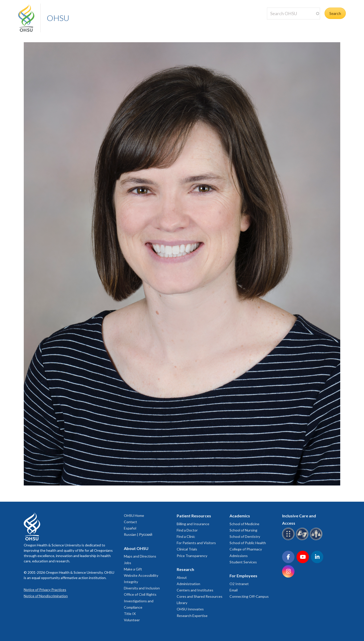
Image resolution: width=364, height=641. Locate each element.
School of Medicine (244, 524)
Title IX (130, 614)
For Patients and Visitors (196, 543)
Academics (240, 516)
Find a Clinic (186, 536)
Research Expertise (192, 616)
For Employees (243, 576)
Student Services (243, 562)
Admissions (239, 556)
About (182, 577)
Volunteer (132, 620)
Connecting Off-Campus (249, 596)
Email (234, 590)
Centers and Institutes (195, 590)
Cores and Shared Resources (200, 596)
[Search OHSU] (293, 14)
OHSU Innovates (190, 609)
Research (185, 569)
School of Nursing (243, 530)
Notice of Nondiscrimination (46, 596)
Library (182, 603)
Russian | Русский (138, 534)
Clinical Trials (187, 549)
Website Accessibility (141, 575)
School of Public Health (248, 543)
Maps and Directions (140, 556)
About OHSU (136, 548)
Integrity (131, 582)
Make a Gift (133, 569)
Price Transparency (192, 556)
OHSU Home (134, 515)
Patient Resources (194, 516)
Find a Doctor (187, 530)
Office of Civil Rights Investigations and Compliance (140, 601)
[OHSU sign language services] (303, 539)
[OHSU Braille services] (289, 539)
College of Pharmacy (246, 549)
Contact (130, 522)
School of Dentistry (245, 536)
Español (130, 528)
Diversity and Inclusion (142, 588)
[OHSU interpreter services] (317, 539)
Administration (188, 584)
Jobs (128, 563)
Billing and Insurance (193, 524)
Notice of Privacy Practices (45, 590)
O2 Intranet (239, 584)
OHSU (58, 18)
